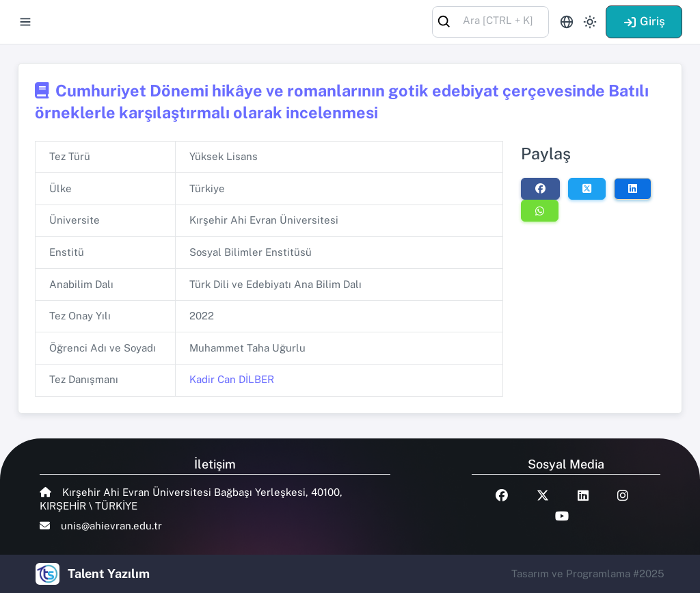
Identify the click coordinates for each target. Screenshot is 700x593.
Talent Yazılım (109, 574)
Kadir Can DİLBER (232, 379)
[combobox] (490, 21)
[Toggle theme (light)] (590, 22)
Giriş (644, 21)
